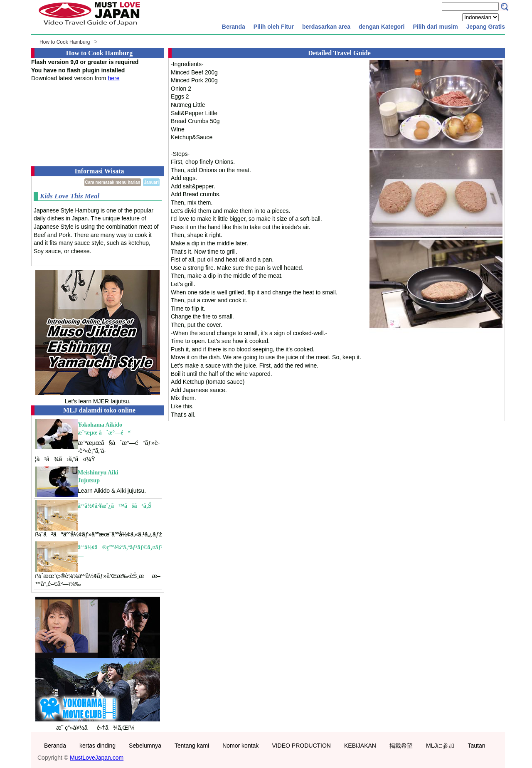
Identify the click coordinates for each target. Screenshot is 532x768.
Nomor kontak (240, 746)
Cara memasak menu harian (113, 182)
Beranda (234, 27)
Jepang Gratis (486, 27)
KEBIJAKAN (360, 746)
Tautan (476, 746)
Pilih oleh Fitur (274, 27)
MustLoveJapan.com (97, 758)
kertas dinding (97, 746)
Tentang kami (192, 746)
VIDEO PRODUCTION (301, 746)
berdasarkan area (326, 27)
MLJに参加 (440, 746)
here (113, 78)
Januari (151, 182)
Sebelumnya (145, 746)
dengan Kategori (382, 27)
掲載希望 (401, 746)
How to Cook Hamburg (65, 42)
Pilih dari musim (435, 27)
